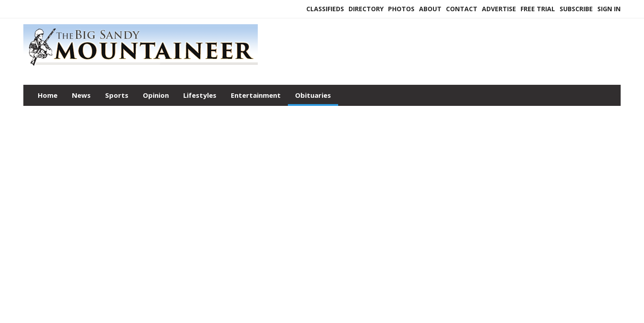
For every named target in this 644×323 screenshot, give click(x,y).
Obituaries (313, 95)
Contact (462, 9)
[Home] (141, 66)
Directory (366, 9)
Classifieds (325, 9)
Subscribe (576, 9)
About (430, 9)
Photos (401, 9)
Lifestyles (200, 95)
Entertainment (256, 95)
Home (48, 95)
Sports (117, 95)
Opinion (156, 95)
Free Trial (538, 9)
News (81, 95)
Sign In (609, 9)
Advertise (499, 9)
